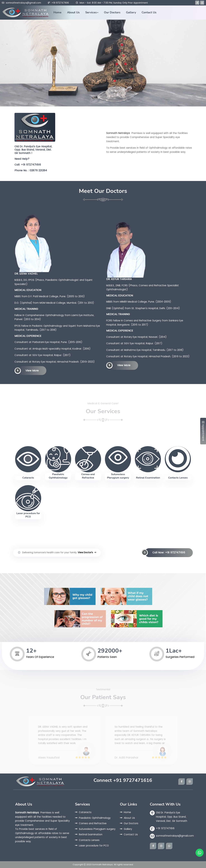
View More (28, 371)
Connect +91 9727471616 (123, 780)
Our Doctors (112, 12)
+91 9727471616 (60, 3)
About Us (73, 12)
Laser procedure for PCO (28, 515)
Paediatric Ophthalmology (58, 476)
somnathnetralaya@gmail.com (23, 3)
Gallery (131, 12)
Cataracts (28, 478)
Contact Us (149, 12)
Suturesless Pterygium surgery (118, 476)
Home (57, 12)
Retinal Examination (148, 478)
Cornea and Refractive (88, 476)
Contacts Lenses (178, 478)
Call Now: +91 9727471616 (165, 553)
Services (91, 12)
